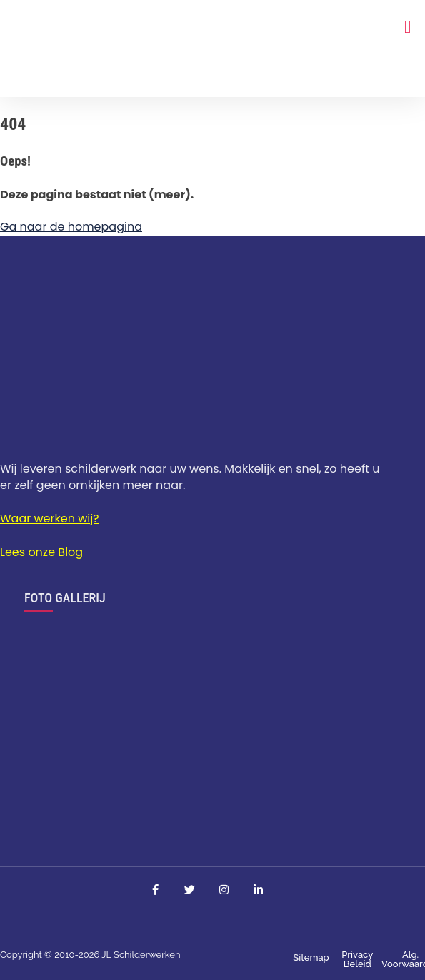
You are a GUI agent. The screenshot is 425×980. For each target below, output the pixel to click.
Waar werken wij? (50, 519)
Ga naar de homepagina (71, 227)
